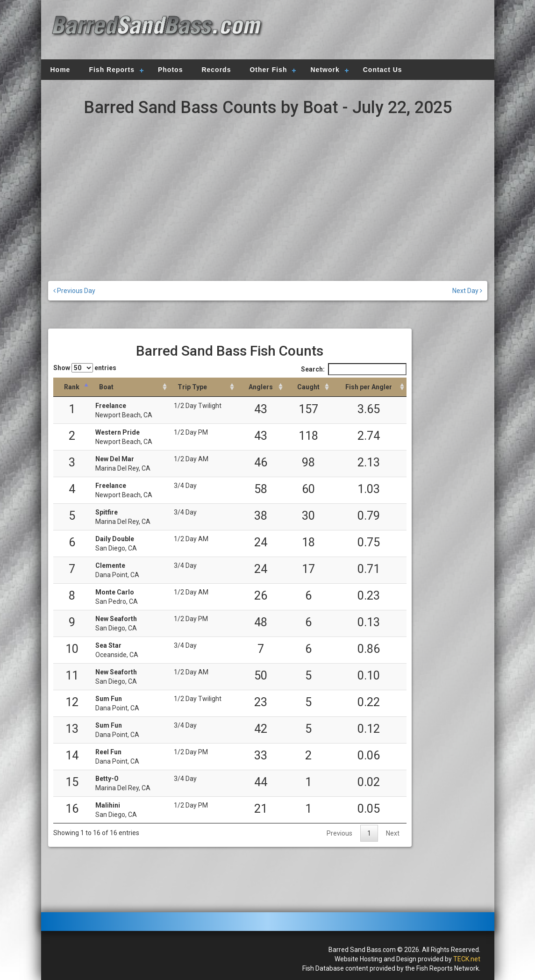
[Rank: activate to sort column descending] (72, 387)
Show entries (85, 368)
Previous (339, 833)
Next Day (467, 291)
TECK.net (467, 959)
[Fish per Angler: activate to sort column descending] (369, 387)
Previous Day (74, 291)
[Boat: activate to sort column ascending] (130, 387)
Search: (354, 369)
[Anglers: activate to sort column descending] (261, 387)
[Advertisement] (376, 30)
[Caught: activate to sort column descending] (308, 387)
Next (393, 833)
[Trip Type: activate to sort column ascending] (203, 387)
